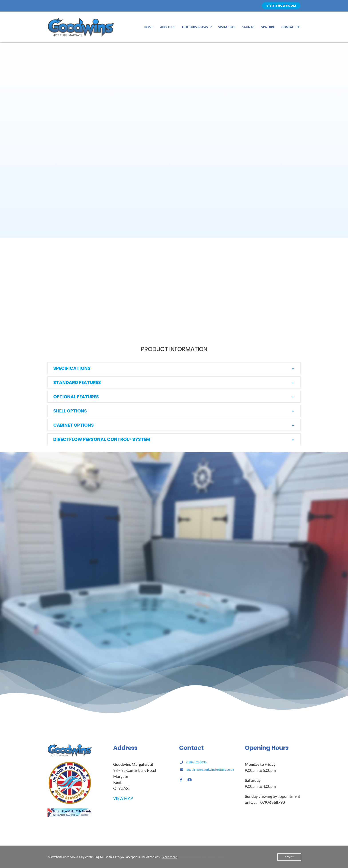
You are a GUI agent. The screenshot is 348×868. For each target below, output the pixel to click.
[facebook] (181, 780)
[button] (174, 368)
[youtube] (190, 780)
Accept (289, 857)
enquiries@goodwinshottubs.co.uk (210, 769)
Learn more (169, 857)
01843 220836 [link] (197, 762)
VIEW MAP (123, 798)
